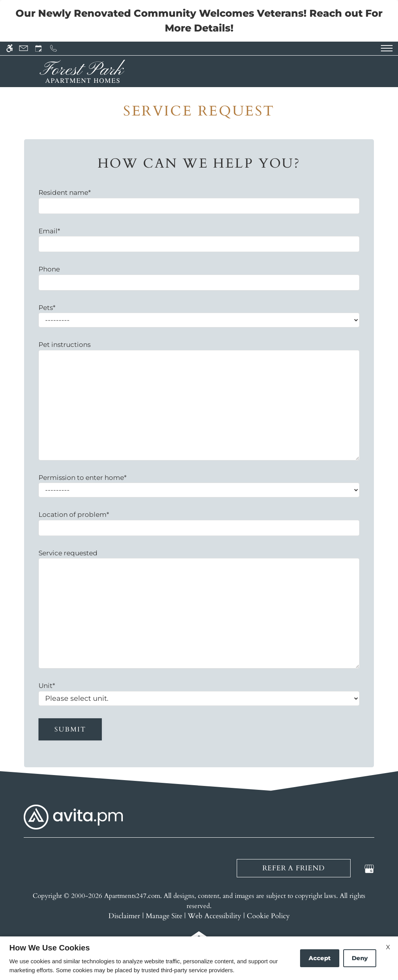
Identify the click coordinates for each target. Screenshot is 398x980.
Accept (320, 958)
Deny (360, 958)
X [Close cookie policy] (388, 947)
